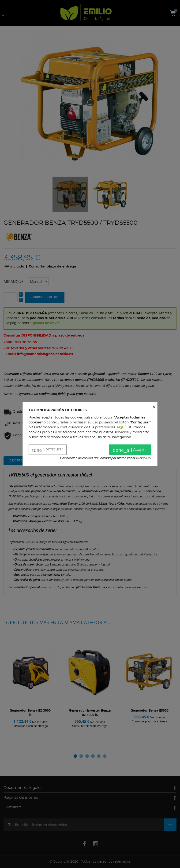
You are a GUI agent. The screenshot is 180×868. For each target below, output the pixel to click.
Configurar (48, 450)
